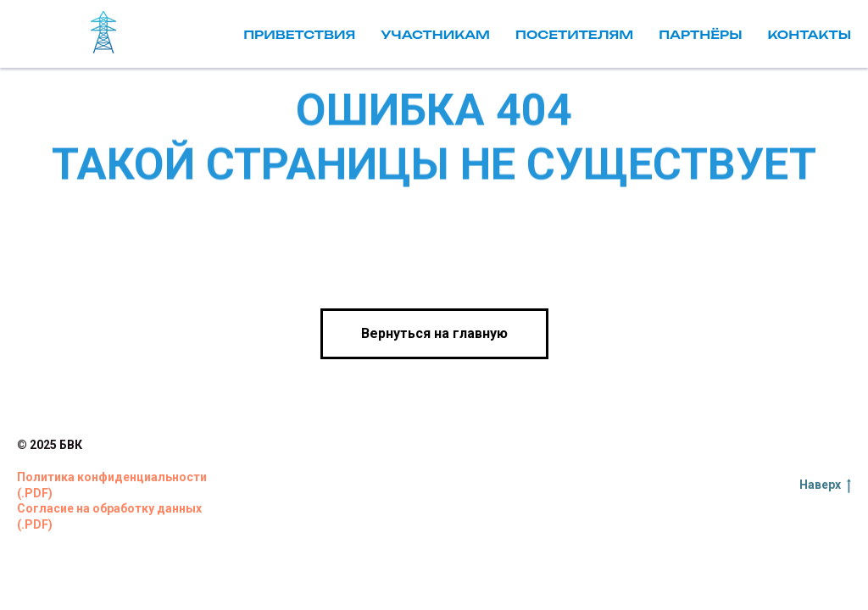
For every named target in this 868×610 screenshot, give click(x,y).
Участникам (435, 34)
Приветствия (299, 34)
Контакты (810, 34)
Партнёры (700, 34)
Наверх (825, 485)
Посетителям (574, 34)
